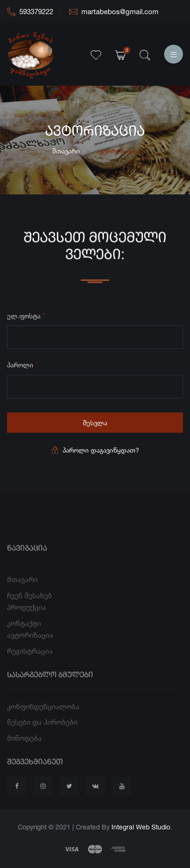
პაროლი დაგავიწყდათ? (95, 451)
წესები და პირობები (42, 731)
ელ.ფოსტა (26, 317)
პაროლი (23, 366)
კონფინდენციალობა (43, 716)
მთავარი (66, 151)
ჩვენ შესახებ (30, 605)
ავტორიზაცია (30, 645)
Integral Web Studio (141, 827)
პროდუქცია (27, 617)
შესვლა (95, 424)
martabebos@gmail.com (114, 12)
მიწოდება (24, 747)
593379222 (30, 12)
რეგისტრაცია (30, 660)
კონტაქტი (24, 632)
